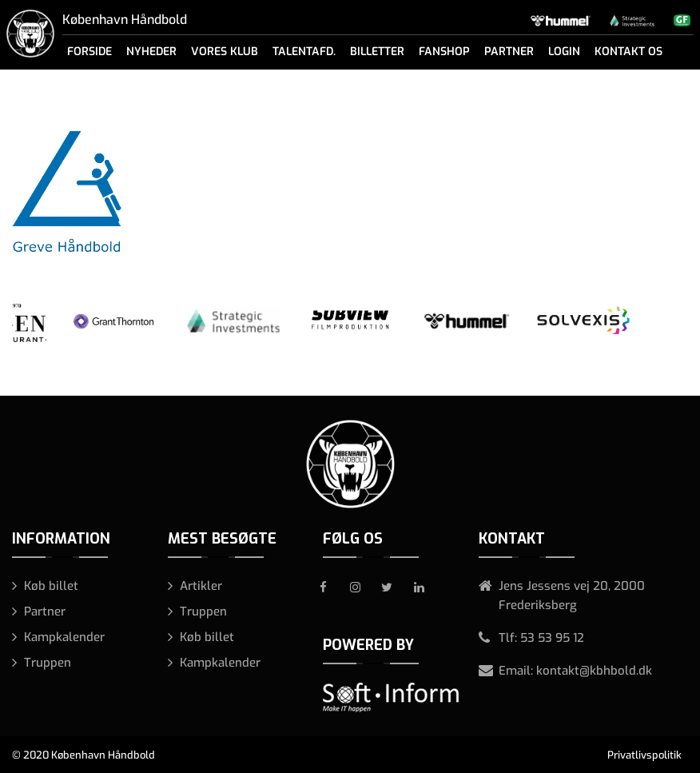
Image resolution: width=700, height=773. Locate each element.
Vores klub (225, 52)
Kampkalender (64, 637)
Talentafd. (304, 52)
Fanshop (444, 52)
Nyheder (151, 52)
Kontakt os (628, 52)
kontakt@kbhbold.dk (594, 671)
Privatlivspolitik (644, 755)
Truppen (48, 663)
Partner (509, 52)
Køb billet (51, 586)
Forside (89, 52)
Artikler (201, 586)
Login (564, 52)
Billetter (377, 52)
